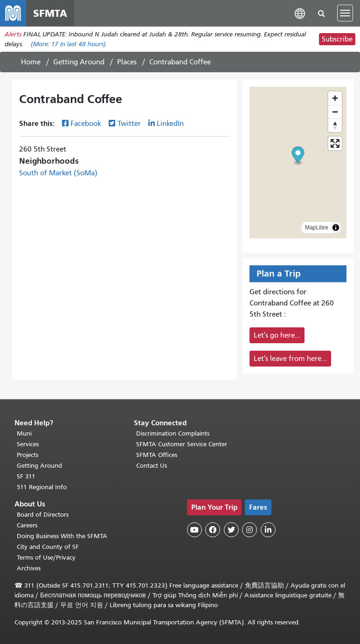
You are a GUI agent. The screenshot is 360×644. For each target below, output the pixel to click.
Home (31, 62)
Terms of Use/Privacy (46, 557)
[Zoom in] (335, 98)
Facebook (86, 124)
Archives (29, 568)
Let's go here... (277, 335)
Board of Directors (43, 515)
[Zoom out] (335, 112)
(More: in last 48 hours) (68, 44)
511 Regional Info (42, 487)
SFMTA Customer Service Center (182, 444)
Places (127, 62)
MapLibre (317, 228)
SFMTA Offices (157, 455)
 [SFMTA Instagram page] (249, 530)
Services (28, 444)
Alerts (13, 34)
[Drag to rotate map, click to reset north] (335, 125)
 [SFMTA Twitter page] (231, 530)
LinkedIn (170, 124)
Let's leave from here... (290, 359)
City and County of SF (48, 547)
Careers (27, 525)
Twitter (129, 124)
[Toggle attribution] (336, 228)
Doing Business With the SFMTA (62, 536)
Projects (28, 455)
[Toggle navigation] (345, 13)
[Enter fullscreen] (335, 143)
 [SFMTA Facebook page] (213, 530)
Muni (24, 433)
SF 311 (26, 476)
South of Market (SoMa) (58, 173)
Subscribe (337, 39)
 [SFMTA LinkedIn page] (268, 530)
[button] (300, 13)
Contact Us (152, 466)
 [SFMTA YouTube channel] (194, 530)
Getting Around (79, 62)
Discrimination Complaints (173, 433)
